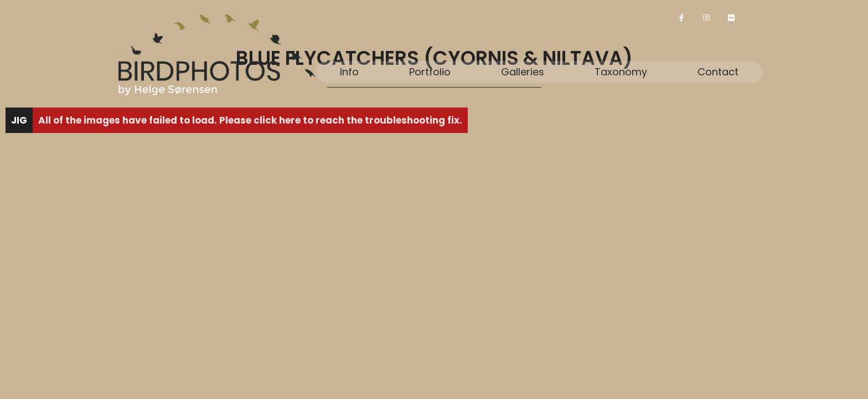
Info (349, 72)
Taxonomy (621, 72)
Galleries (523, 72)
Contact (718, 72)
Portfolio (430, 72)
